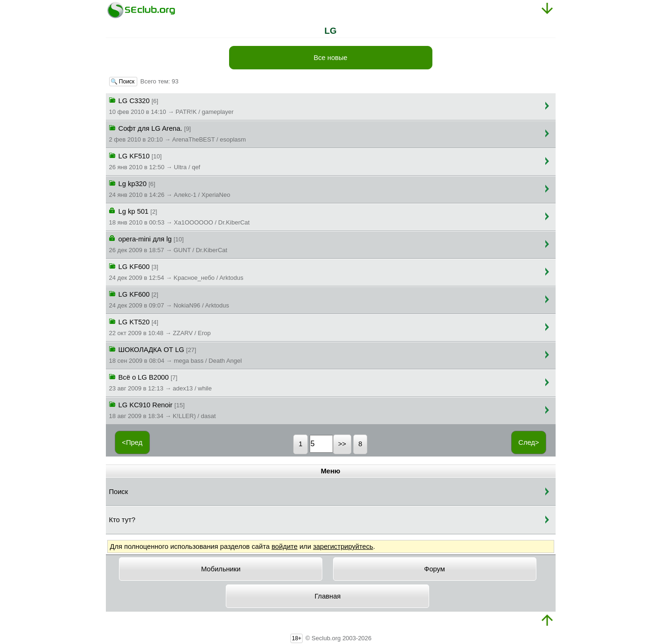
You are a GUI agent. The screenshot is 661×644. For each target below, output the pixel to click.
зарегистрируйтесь (343, 547)
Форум (434, 569)
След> (529, 442)
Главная (328, 596)
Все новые (330, 58)
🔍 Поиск (123, 82)
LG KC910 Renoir (163, 410)
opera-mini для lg (168, 244)
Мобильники (221, 569)
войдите (285, 547)
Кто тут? (122, 520)
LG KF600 (176, 271)
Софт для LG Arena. (178, 133)
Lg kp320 (170, 188)
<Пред (132, 442)
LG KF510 (155, 161)
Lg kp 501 (179, 216)
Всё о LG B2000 (160, 382)
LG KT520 (160, 327)
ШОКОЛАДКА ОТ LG (176, 354)
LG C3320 (171, 105)
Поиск (119, 492)
